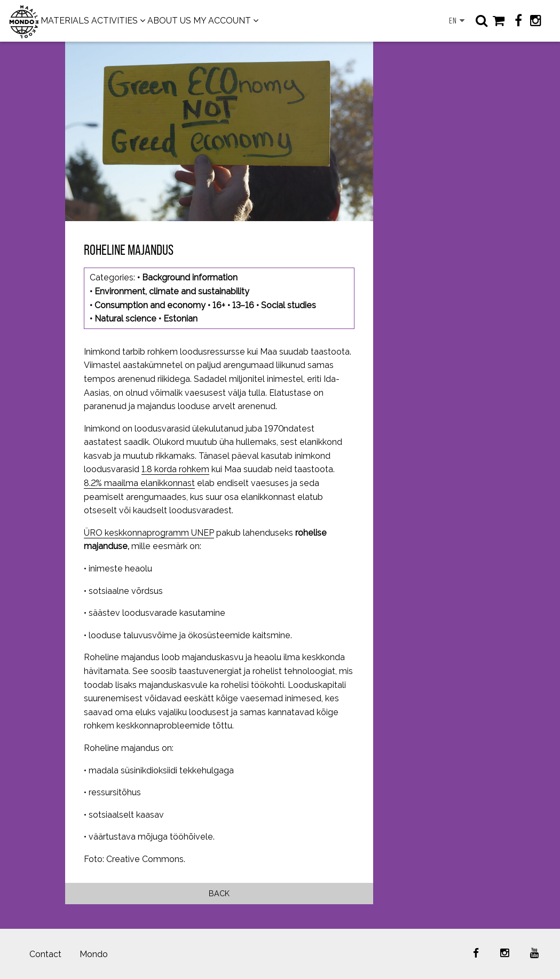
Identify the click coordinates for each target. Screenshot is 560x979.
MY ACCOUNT (222, 21)
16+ (219, 305)
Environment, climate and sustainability (172, 291)
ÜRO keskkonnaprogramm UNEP (149, 533)
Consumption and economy (150, 305)
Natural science (125, 319)
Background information (190, 277)
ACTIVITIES (115, 21)
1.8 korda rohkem (175, 469)
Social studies (289, 305)
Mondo (94, 954)
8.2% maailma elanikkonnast (139, 483)
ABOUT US (169, 21)
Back (219, 893)
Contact (45, 954)
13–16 (243, 305)
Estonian (180, 319)
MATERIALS (65, 21)
